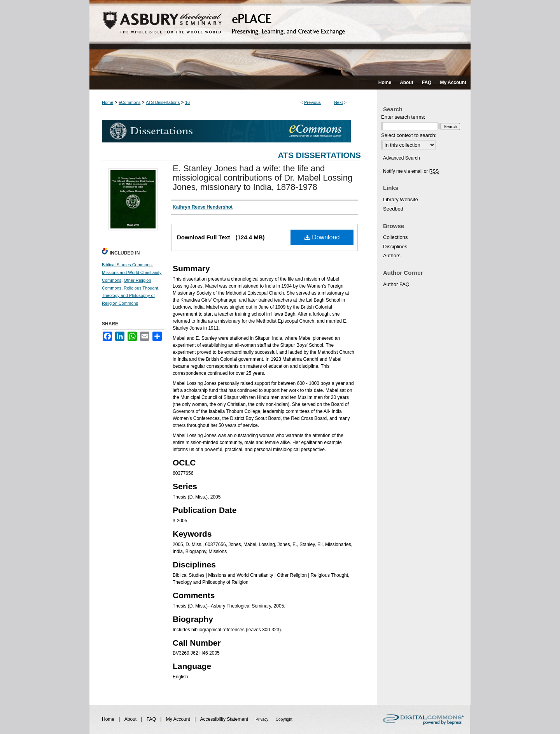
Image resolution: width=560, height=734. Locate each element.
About (131, 719)
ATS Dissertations (163, 102)
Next (339, 102)
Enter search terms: (403, 117)
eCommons (129, 102)
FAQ (152, 719)
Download (322, 237)
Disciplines (395, 247)
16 (187, 102)
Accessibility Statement (225, 719)
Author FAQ (396, 284)
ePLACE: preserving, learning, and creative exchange (280, 38)
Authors (392, 255)
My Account (179, 719)
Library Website (401, 199)
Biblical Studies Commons (127, 265)
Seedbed (393, 209)
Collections (395, 237)
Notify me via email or (411, 171)
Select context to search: (409, 135)
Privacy (262, 719)
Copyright (284, 719)
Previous (312, 102)
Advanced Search (402, 158)
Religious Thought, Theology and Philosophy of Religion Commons (131, 296)
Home (108, 102)
